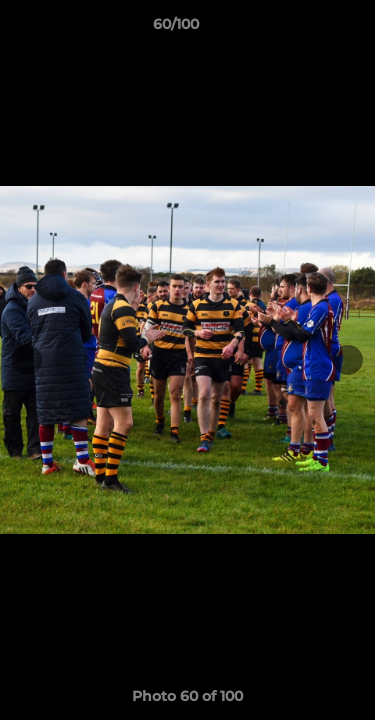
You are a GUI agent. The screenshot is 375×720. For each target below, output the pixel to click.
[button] (303, 29)
